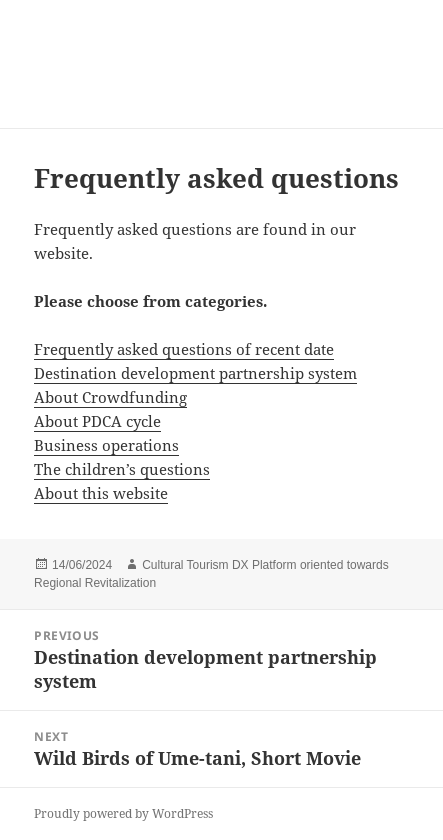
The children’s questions (122, 469)
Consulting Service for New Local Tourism (183, 64)
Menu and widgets (388, 84)
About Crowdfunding (110, 397)
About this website (101, 493)
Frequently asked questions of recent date (184, 349)
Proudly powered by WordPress (123, 813)
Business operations (106, 445)
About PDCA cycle (97, 421)
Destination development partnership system (195, 373)
